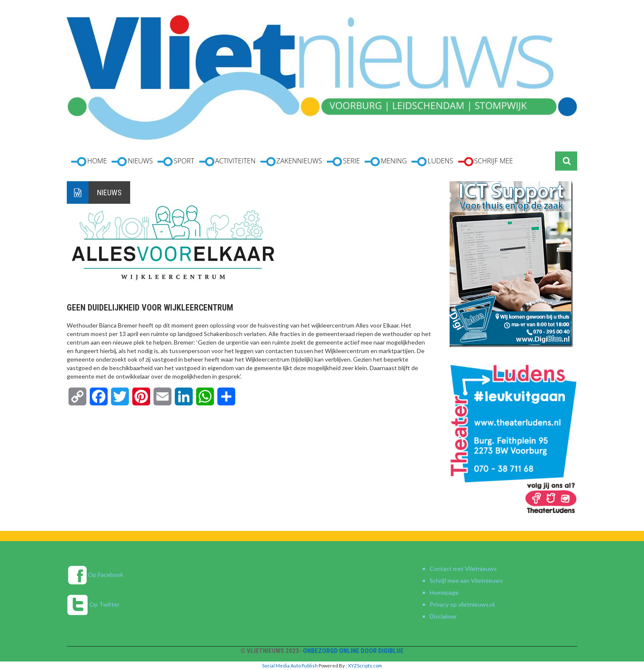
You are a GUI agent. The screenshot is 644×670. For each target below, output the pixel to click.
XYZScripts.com (365, 666)
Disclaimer (443, 616)
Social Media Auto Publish (290, 666)
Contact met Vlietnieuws (463, 569)
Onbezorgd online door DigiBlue (353, 651)
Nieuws (109, 192)
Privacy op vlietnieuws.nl (462, 604)
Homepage (444, 592)
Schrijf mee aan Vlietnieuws (466, 580)
